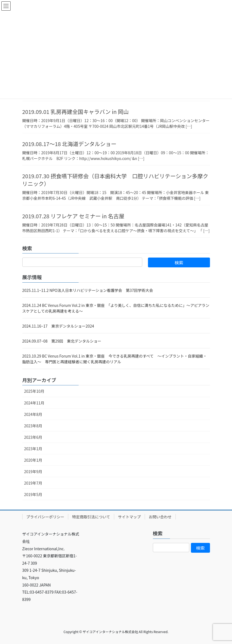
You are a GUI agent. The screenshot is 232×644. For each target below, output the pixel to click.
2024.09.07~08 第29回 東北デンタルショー (62, 341)
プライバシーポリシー (45, 517)
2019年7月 (33, 483)
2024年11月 (34, 403)
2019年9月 (33, 471)
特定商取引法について (91, 517)
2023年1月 (33, 449)
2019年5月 (33, 494)
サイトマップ (129, 517)
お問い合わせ (160, 517)
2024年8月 (33, 414)
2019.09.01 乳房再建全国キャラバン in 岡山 (76, 112)
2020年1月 (33, 460)
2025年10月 (34, 391)
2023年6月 (33, 437)
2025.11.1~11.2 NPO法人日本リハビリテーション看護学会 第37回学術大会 (88, 290)
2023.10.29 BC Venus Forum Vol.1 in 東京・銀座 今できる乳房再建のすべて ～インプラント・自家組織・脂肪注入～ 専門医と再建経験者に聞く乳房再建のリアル (115, 359)
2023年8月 (33, 426)
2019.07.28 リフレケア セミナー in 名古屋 (73, 216)
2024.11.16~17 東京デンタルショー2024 (58, 326)
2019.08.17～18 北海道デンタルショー (69, 144)
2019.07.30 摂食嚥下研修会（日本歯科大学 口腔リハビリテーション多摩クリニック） (115, 180)
